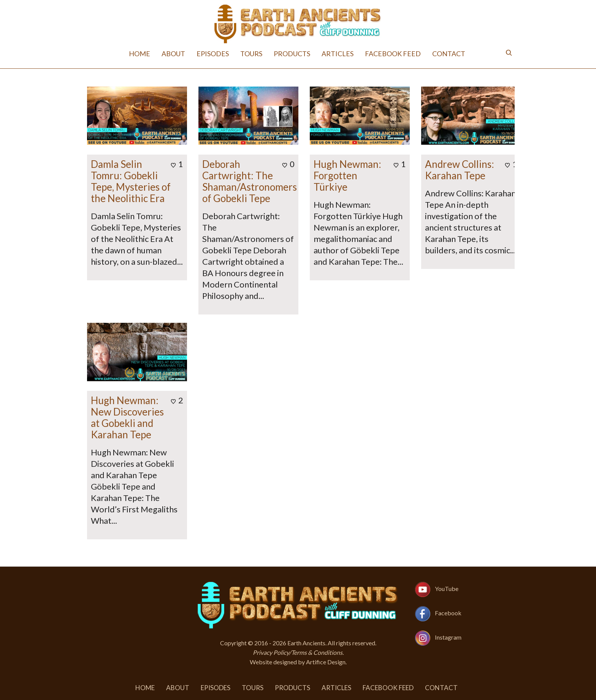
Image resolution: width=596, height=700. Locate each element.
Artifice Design (326, 662)
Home (139, 54)
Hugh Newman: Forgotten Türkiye (347, 175)
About (173, 54)
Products (292, 54)
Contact (449, 54)
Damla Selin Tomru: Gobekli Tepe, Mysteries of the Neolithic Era (131, 181)
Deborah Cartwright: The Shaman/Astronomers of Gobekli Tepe (250, 181)
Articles (338, 54)
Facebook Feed (393, 54)
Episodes (213, 54)
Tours (251, 54)
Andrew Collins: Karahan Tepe (460, 170)
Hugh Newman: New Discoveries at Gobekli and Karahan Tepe (127, 417)
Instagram (448, 637)
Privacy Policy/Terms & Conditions (298, 652)
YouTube (447, 589)
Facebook (448, 613)
